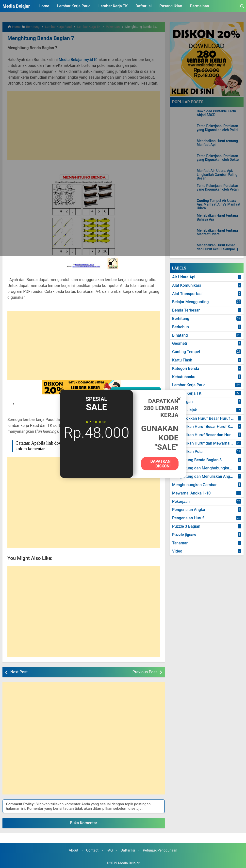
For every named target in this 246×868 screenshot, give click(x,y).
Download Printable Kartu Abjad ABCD (216, 113)
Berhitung (181, 319)
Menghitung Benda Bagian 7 (39, 38)
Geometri (180, 343)
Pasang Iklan (171, 6)
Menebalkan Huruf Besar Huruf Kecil (204, 427)
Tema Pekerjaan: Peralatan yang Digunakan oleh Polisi (217, 128)
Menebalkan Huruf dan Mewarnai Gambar (208, 443)
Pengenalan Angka (189, 510)
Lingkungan (182, 402)
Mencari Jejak (185, 410)
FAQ (110, 850)
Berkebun (180, 327)
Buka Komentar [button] (84, 823)
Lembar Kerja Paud (74, 6)
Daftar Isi (143, 6)
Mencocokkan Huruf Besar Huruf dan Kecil (208, 418)
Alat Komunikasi (187, 285)
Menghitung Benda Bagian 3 (197, 460)
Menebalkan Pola (187, 452)
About (73, 850)
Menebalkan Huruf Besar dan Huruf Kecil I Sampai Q (217, 247)
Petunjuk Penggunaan (160, 850)
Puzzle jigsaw (184, 535)
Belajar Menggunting (190, 302)
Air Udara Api (184, 277)
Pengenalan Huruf (188, 518)
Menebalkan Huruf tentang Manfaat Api (217, 143)
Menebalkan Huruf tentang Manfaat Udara (217, 232)
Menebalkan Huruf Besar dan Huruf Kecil (208, 435)
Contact (92, 850)
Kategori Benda (186, 368)
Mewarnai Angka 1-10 (191, 493)
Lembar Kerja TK (113, 6)
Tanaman (180, 543)
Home (44, 6)
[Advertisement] (84, 125)
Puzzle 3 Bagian (186, 526)
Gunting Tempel (186, 352)
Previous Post (145, 672)
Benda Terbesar (186, 310)
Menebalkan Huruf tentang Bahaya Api (217, 217)
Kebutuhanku (184, 377)
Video (177, 551)
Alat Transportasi (187, 294)
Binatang (180, 335)
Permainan (200, 6)
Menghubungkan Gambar (194, 485)
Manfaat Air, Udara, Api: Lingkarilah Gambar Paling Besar (217, 175)
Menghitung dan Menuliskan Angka (203, 476)
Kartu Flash (182, 360)
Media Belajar (16, 6)
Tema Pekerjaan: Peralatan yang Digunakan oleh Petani (218, 188)
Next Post (19, 672)
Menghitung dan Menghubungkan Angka (208, 468)
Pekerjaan (181, 501)
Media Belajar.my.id (76, 59)
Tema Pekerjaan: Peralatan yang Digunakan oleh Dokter (218, 158)
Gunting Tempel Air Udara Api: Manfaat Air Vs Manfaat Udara (219, 205)
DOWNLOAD (86, 403)
